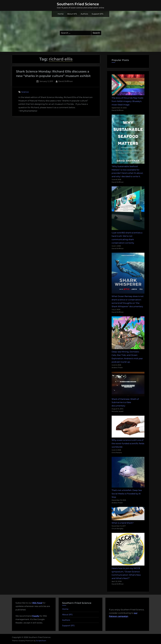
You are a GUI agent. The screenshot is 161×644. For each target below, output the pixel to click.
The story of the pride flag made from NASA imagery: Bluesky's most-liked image (127, 101)
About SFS (72, 14)
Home (61, 14)
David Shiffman (66, 81)
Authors (84, 14)
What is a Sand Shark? (123, 523)
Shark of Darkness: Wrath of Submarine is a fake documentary (125, 402)
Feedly (36, 616)
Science (25, 92)
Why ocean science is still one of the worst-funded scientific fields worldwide (128, 443)
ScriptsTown (41, 641)
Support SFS (98, 14)
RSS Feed (37, 603)
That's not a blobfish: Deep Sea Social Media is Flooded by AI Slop (127, 494)
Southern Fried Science (78, 4)
